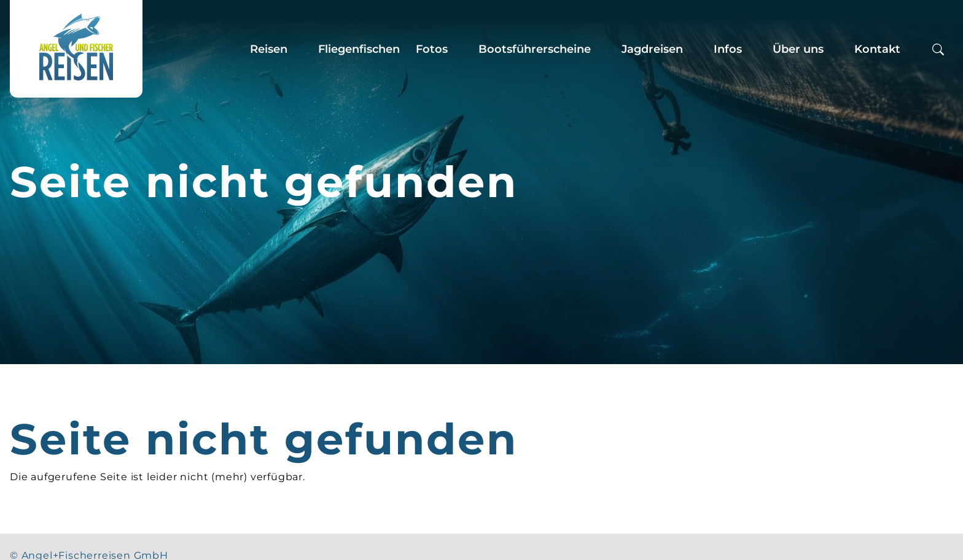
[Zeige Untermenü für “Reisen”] (299, 49)
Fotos (432, 49)
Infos (728, 49)
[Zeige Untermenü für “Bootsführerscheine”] (602, 49)
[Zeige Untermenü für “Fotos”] (459, 49)
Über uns (798, 49)
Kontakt (877, 49)
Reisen (269, 49)
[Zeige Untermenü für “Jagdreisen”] (695, 49)
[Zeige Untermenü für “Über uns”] (835, 49)
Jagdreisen (652, 49)
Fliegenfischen (359, 49)
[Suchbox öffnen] (938, 49)
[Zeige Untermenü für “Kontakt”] (912, 49)
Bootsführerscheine (535, 49)
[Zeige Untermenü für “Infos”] (754, 49)
